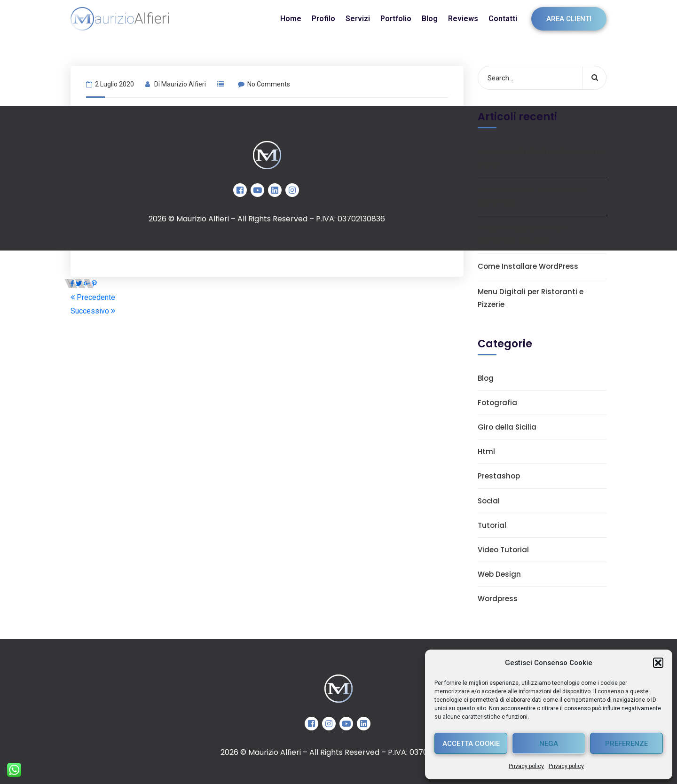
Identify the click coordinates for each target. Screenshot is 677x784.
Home (291, 19)
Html (486, 451)
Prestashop (499, 476)
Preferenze (626, 744)
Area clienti (569, 19)
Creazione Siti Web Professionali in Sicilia (541, 158)
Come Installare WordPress (528, 266)
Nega (549, 744)
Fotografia (497, 403)
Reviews (463, 19)
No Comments (264, 84)
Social (489, 501)
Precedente (93, 297)
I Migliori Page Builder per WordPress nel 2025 (523, 234)
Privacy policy (526, 766)
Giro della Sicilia (507, 427)
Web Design (499, 574)
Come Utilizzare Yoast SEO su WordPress (531, 196)
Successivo (93, 311)
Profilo (323, 19)
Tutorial (492, 525)
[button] (658, 663)
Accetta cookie (471, 744)
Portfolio (396, 19)
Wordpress (498, 599)
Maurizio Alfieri (184, 84)
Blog (430, 19)
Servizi (358, 19)
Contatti (503, 19)
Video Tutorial (503, 550)
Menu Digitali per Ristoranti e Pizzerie (531, 298)
